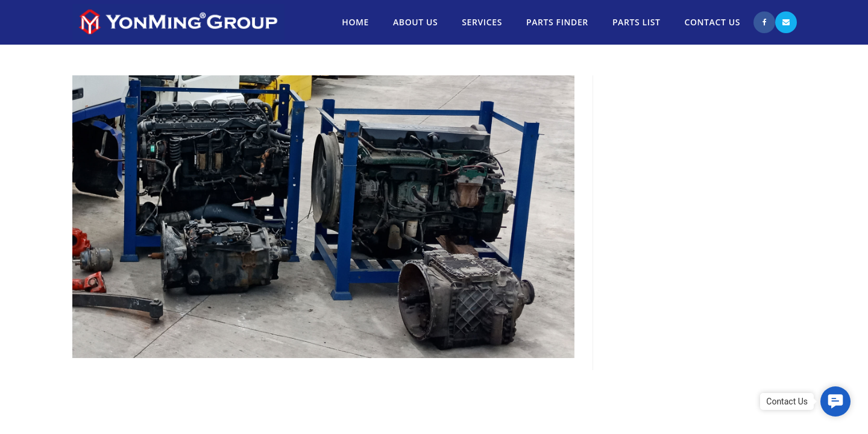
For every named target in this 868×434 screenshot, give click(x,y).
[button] (835, 401)
